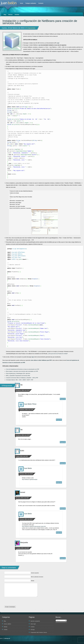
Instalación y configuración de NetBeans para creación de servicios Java (40, 22)
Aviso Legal (33, 627)
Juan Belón (28, 468)
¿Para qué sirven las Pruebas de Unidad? (58, 354)
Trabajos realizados (31, 3)
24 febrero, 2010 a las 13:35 (23, 435)
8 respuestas (31, 28)
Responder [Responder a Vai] (63, 399)
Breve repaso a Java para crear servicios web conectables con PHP (22, 371)
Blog (5, 15)
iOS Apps (33, 632)
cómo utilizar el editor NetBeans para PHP (41, 360)
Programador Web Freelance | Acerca (39, 635)
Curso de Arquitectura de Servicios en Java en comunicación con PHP (23, 369)
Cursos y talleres (7, 627)
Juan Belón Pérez (30, 404)
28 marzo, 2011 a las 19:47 (26, 519)
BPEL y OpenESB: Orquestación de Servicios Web (18, 376)
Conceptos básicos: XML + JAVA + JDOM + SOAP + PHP (20, 380)
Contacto (41, 3)
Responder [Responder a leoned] (63, 509)
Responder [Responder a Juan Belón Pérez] (59, 420)
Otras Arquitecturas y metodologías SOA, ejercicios (18, 373)
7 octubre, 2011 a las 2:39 (22, 548)
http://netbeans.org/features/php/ (30, 479)
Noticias (10, 15)
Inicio (22, 3)
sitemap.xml (7, 641)
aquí (58, 43)
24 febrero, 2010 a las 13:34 (26, 410)
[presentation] (18, 605)
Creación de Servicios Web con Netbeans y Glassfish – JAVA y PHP (22, 378)
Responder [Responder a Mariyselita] (63, 558)
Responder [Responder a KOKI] (63, 463)
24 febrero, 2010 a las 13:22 (23, 390)
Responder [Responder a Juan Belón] (59, 482)
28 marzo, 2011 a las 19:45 (26, 474)
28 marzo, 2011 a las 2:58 (22, 498)
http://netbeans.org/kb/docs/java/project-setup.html (34, 526)
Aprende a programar (35, 624)
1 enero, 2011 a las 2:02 (22, 456)
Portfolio (17, 15)
